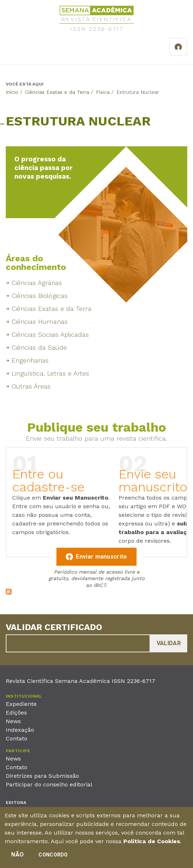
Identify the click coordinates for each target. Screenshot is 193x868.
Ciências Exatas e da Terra (57, 92)
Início (12, 92)
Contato (17, 738)
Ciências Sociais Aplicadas (50, 334)
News (13, 721)
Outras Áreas (31, 386)
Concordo (53, 858)
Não (17, 857)
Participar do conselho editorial (49, 784)
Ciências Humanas (40, 322)
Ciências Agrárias (37, 283)
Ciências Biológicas (40, 296)
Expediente (21, 704)
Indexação (20, 730)
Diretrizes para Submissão (42, 776)
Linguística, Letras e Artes (50, 373)
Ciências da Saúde (39, 347)
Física (103, 92)
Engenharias (30, 360)
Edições (16, 713)
